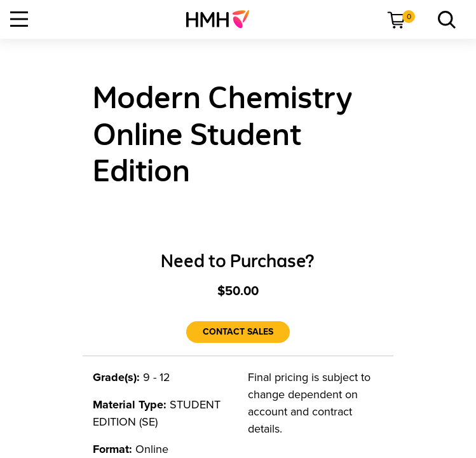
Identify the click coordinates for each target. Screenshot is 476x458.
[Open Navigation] (19, 19)
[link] (223, 19)
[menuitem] (223, 19)
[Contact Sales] (238, 332)
